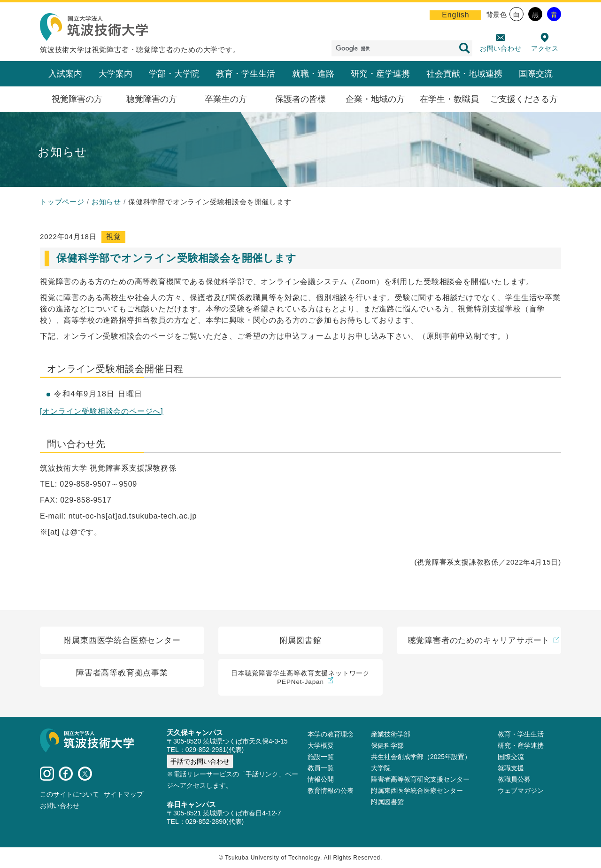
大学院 (381, 768)
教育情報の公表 (331, 790)
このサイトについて (69, 794)
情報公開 (321, 779)
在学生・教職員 (449, 99)
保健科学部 (387, 745)
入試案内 (65, 74)
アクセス (545, 48)
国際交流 (536, 74)
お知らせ (106, 202)
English (455, 15)
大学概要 (321, 745)
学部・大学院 (174, 74)
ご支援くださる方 (524, 99)
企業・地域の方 (375, 99)
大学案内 (116, 74)
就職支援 (511, 768)
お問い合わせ (501, 48)
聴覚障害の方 (152, 99)
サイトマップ (123, 794)
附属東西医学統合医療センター (417, 790)
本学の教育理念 (331, 734)
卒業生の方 (226, 99)
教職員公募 (514, 779)
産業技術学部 (391, 734)
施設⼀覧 (321, 757)
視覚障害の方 (77, 99)
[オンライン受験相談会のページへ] (102, 411)
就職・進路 (313, 74)
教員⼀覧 (321, 768)
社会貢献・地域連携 (464, 74)
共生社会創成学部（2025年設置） (421, 757)
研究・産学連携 (380, 74)
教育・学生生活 (246, 74)
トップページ (62, 202)
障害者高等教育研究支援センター (420, 779)
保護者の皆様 (300, 99)
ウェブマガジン (521, 790)
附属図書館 (387, 802)
